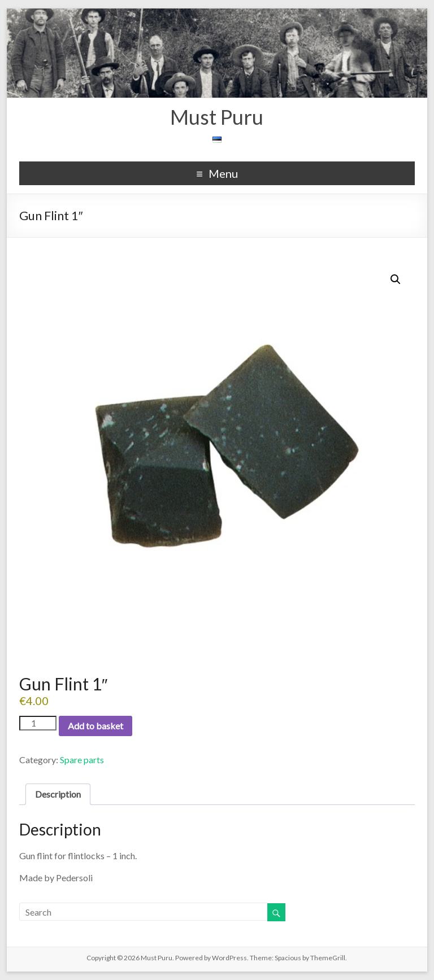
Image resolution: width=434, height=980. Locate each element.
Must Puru (217, 117)
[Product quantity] (38, 723)
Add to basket (96, 726)
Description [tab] (58, 794)
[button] (396, 279)
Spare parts (82, 760)
